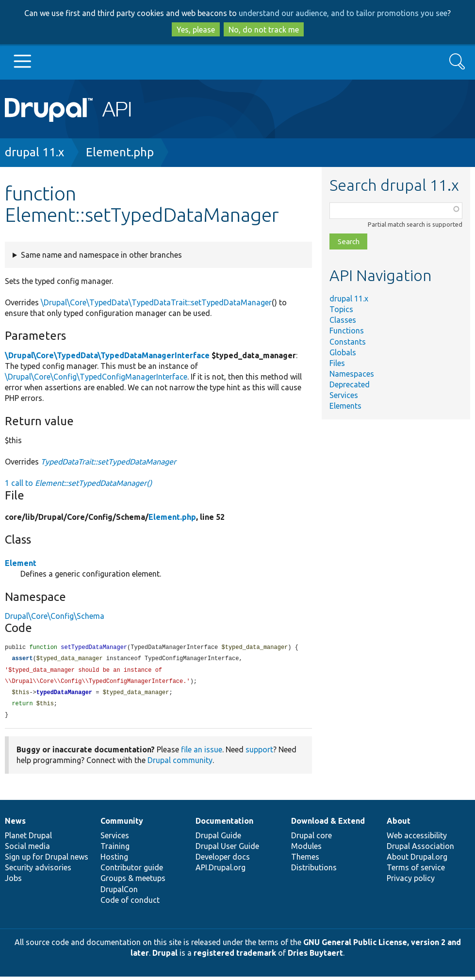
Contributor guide (132, 871)
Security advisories (38, 871)
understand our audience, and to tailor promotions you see (343, 13)
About (399, 824)
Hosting (114, 860)
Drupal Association (420, 849)
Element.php (120, 152)
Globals (343, 352)
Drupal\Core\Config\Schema (55, 616)
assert (22, 659)
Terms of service (416, 871)
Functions (347, 331)
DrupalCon (119, 893)
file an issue (202, 753)
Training (115, 849)
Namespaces (352, 374)
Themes (305, 860)
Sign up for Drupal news (47, 860)
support (259, 753)
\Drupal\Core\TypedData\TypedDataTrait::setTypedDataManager (156, 302)
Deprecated (350, 384)
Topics (341, 309)
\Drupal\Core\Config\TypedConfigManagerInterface (96, 377)
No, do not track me (264, 30)
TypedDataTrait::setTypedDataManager (108, 462)
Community (122, 824)
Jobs (13, 881)
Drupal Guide (218, 839)
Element (21, 563)
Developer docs (223, 860)
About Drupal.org (417, 860)
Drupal (165, 956)
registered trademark (235, 956)
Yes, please (196, 30)
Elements (345, 406)
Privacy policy (411, 881)
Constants (348, 342)
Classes (343, 320)
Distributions (314, 871)
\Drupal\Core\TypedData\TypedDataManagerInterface (107, 355)
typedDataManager (64, 695)
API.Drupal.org (221, 871)
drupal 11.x (34, 152)
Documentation (224, 824)
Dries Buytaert (315, 956)
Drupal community (180, 764)
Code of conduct (130, 903)
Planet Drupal (28, 839)
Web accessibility (417, 839)
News (15, 824)
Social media (27, 849)
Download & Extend (328, 824)
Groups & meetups (133, 881)
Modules (306, 849)
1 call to (78, 483)
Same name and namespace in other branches (101, 255)
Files (337, 363)
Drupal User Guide (227, 849)
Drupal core (311, 839)
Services (344, 395)
